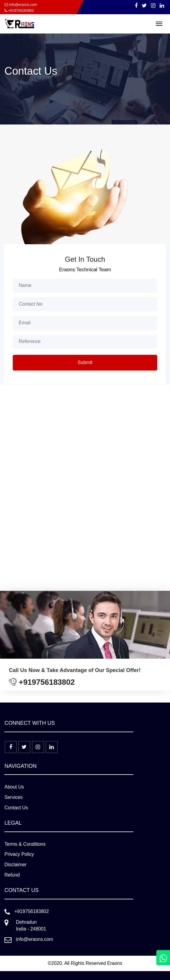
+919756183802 (19, 11)
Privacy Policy (19, 854)
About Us (14, 787)
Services (13, 797)
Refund (12, 875)
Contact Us (16, 808)
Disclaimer (16, 865)
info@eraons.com (21, 5)
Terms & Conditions (25, 844)
